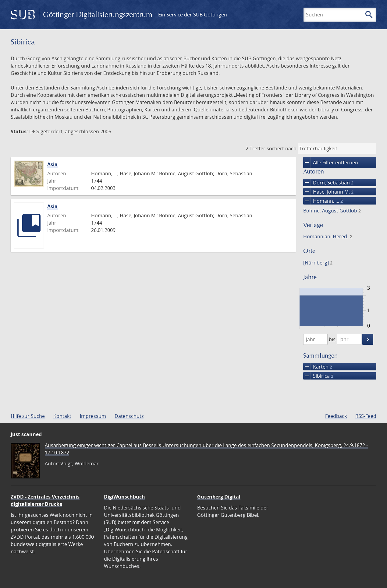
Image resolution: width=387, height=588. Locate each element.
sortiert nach (282, 149)
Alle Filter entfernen (331, 163)
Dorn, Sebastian (328, 183)
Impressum (93, 416)
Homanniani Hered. (328, 236)
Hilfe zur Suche (28, 416)
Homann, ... (323, 201)
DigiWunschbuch (124, 497)
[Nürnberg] (318, 263)
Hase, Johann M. (328, 192)
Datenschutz (129, 416)
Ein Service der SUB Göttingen (193, 15)
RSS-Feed (366, 416)
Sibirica (318, 376)
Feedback (336, 416)
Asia (52, 164)
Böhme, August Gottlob (332, 211)
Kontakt (62, 416)
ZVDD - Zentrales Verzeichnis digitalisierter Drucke (45, 500)
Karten (318, 367)
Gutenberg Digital (219, 497)
